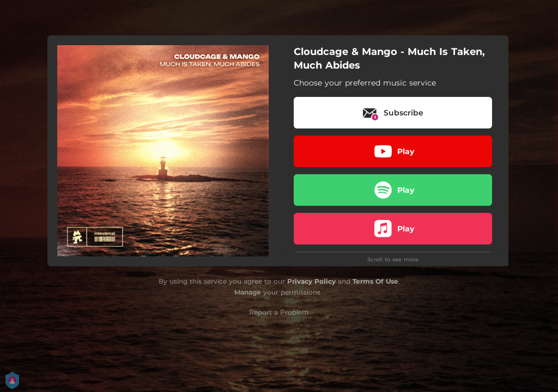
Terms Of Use (375, 281)
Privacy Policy (311, 281)
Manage (248, 292)
